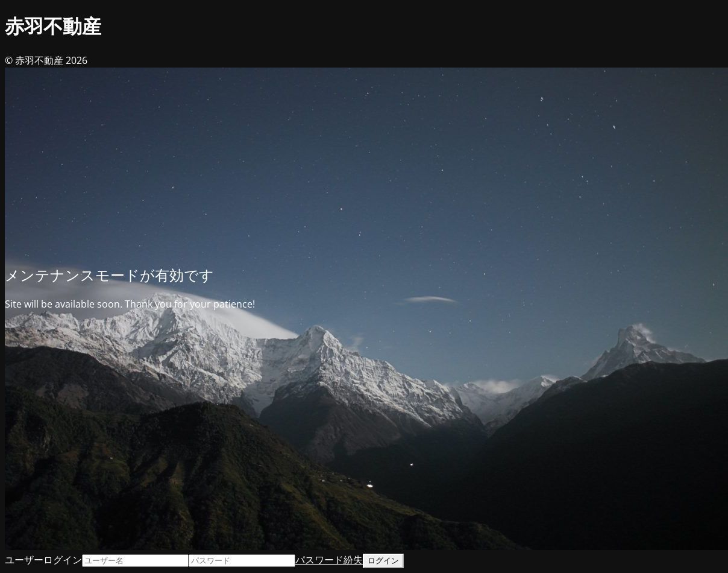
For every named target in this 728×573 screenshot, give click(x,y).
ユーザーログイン (43, 560)
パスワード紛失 (329, 560)
